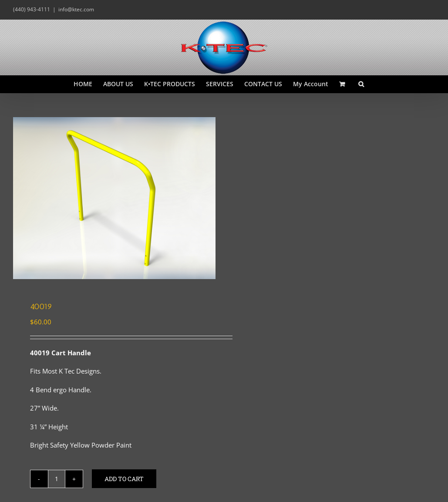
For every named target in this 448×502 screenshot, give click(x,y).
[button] (361, 84)
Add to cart (124, 479)
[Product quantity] (57, 479)
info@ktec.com (76, 9)
